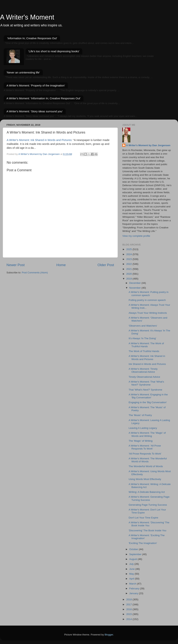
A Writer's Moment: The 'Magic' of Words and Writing (147, 434)
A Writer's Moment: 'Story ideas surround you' (35, 111)
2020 (129, 274)
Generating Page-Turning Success (148, 505)
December (135, 283)
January (134, 593)
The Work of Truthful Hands (144, 351)
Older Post (106, 265)
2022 (129, 264)
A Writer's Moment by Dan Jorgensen (148, 145)
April (132, 579)
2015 (129, 614)
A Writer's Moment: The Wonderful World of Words (148, 460)
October (134, 549)
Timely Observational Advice (144, 377)
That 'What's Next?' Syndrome (145, 390)
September (136, 554)
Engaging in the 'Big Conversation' (148, 402)
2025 (129, 249)
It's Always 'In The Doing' (142, 338)
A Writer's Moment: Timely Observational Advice (143, 370)
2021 (129, 269)
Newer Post (16, 265)
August (133, 559)
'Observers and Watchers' (143, 326)
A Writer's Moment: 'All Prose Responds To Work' (145, 447)
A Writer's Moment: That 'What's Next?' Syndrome (146, 383)
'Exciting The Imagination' (143, 543)
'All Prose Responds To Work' (145, 454)
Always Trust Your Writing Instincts (148, 313)
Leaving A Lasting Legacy (143, 428)
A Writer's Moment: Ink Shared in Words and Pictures (39, 140)
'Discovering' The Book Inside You (147, 530)
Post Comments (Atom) (35, 273)
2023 (129, 259)
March (133, 584)
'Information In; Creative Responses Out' (32, 38)
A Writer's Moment (27, 17)
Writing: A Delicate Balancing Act (147, 492)
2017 (129, 604)
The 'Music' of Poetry (140, 415)
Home (61, 265)
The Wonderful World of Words (146, 466)
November (135, 288)
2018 (129, 599)
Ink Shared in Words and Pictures (147, 364)
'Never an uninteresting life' (23, 72)
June (132, 569)
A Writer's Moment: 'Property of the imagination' (36, 85)
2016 (129, 609)
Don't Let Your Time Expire (143, 518)
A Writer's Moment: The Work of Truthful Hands (146, 345)
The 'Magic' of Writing (141, 441)
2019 (129, 279)
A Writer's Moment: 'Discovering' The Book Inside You (149, 524)
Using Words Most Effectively (145, 479)
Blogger (109, 635)
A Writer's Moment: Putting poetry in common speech (149, 294)
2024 (129, 254)
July (132, 564)
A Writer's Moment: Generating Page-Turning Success (149, 498)
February (135, 588)
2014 (129, 619)
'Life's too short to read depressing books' (54, 51)
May (132, 574)
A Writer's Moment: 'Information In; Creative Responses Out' (43, 98)
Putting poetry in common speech (147, 300)
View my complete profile (136, 236)
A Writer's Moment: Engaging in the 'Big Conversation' (148, 396)
